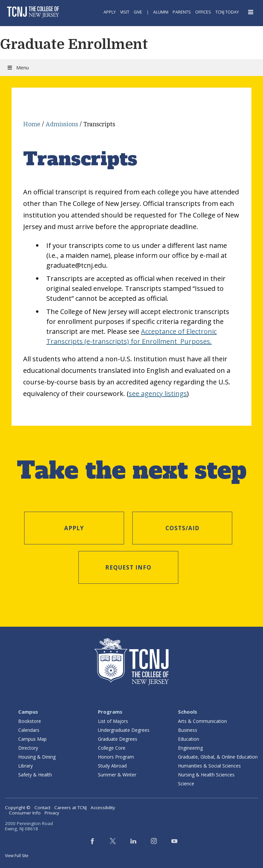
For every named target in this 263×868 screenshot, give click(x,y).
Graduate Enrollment (74, 44)
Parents (182, 12)
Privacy (52, 813)
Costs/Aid (182, 528)
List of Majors (113, 721)
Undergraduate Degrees (124, 730)
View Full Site (17, 856)
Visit (125, 12)
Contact (42, 808)
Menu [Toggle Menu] (18, 67)
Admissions (62, 124)
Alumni (161, 12)
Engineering (190, 748)
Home (32, 124)
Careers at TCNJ (70, 808)
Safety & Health (35, 775)
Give (138, 12)
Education (189, 739)
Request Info (128, 567)
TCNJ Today (227, 12)
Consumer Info (25, 813)
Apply (110, 12)
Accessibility (103, 808)
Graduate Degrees (118, 739)
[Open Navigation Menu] (251, 12)
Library (25, 766)
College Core (112, 748)
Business (188, 730)
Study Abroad (112, 766)
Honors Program (116, 757)
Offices (203, 12)
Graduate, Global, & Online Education (218, 757)
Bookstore (30, 721)
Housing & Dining (37, 757)
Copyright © (18, 808)
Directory (28, 748)
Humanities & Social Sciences (209, 766)
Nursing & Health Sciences (206, 775)
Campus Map (32, 739)
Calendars (29, 730)
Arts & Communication (202, 721)
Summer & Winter (117, 775)
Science (186, 784)
